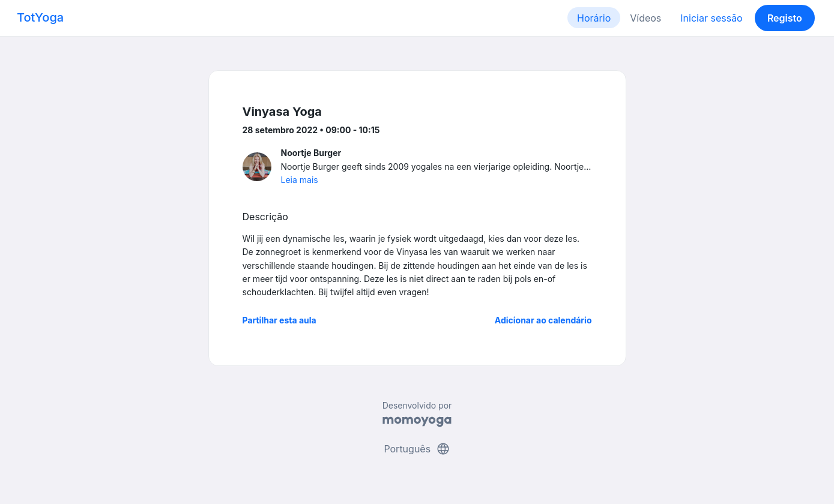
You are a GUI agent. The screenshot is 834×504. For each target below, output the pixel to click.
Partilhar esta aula (280, 320)
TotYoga (40, 17)
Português (417, 449)
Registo (785, 18)
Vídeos (645, 18)
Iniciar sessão (711, 18)
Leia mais (300, 180)
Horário (594, 18)
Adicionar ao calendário (543, 320)
